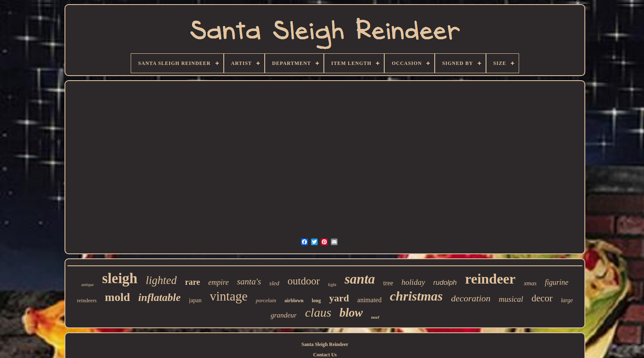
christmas (416, 296)
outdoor (304, 281)
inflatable (159, 297)
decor (542, 298)
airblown (294, 301)
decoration (470, 298)
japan (195, 300)
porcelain (266, 300)
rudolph (445, 283)
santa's (249, 282)
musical (511, 299)
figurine (557, 282)
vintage (229, 296)
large (567, 300)
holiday (413, 282)
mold (118, 297)
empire (219, 282)
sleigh (120, 278)
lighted (161, 280)
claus (318, 312)
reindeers (87, 300)
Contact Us (325, 355)
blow (351, 313)
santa (360, 279)
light (332, 284)
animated (370, 300)
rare (192, 282)
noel (375, 317)
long (316, 301)
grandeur (284, 315)
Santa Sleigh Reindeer (325, 344)
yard (339, 298)
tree (388, 283)
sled (274, 283)
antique (88, 285)
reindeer (490, 279)
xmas (530, 283)
